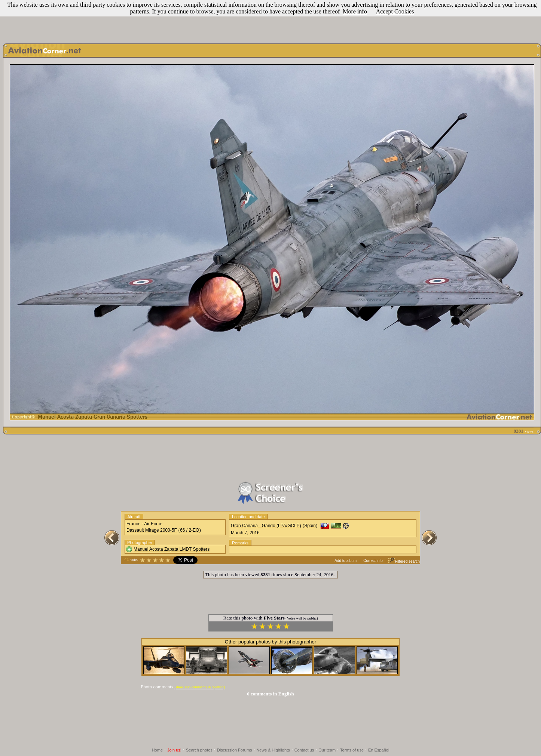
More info (355, 11)
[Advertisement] (270, 20)
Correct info (373, 561)
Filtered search (404, 561)
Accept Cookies (395, 11)
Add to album (346, 561)
